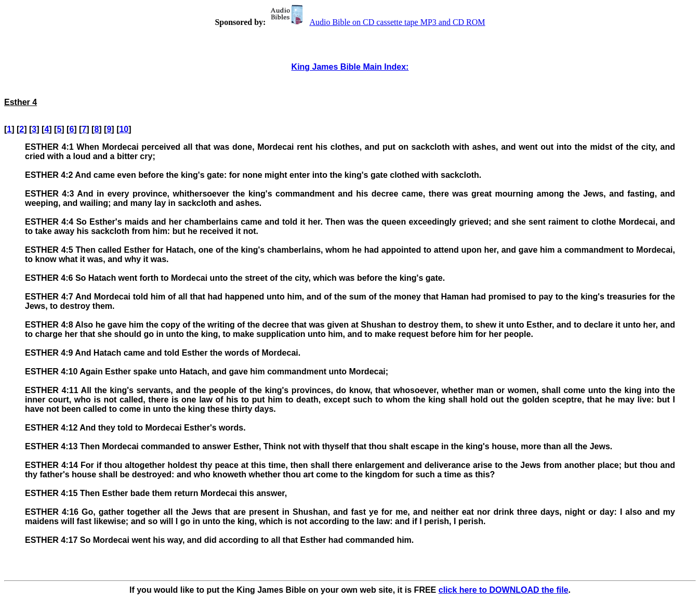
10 (124, 129)
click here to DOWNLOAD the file (504, 590)
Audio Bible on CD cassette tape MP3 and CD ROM (376, 22)
